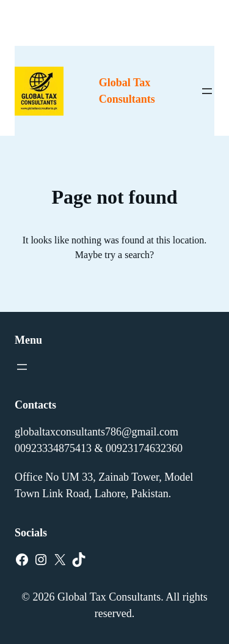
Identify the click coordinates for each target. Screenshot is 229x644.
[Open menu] (207, 91)
